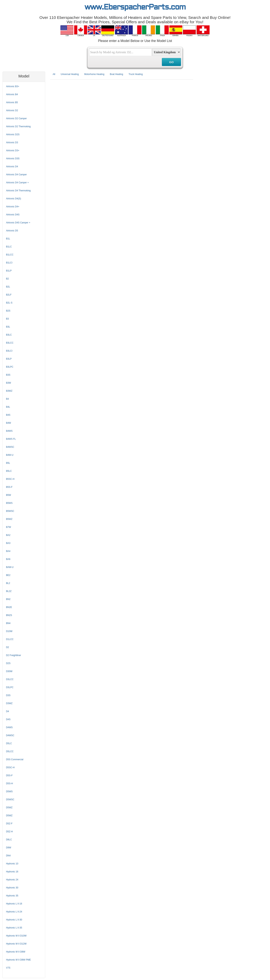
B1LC (9, 247)
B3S (8, 375)
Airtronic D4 (12, 167)
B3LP (9, 359)
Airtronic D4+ (13, 207)
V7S (8, 968)
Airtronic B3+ (13, 86)
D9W (9, 848)
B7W (9, 527)
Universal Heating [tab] (70, 74)
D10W (9, 631)
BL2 (8, 583)
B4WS (9, 431)
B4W (9, 423)
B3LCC (10, 343)
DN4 (8, 856)
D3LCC (10, 679)
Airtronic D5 (12, 231)
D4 (8, 711)
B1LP (9, 271)
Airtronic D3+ (13, 151)
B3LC (9, 335)
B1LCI (9, 263)
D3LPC (10, 687)
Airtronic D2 (12, 110)
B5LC (9, 471)
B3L (8, 327)
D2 (8, 647)
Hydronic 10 (12, 864)
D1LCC (10, 639)
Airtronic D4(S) (14, 199)
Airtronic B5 (12, 102)
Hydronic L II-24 (14, 912)
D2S (8, 663)
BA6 (8, 559)
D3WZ (9, 703)
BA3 (8, 543)
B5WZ (9, 519)
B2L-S (9, 303)
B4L (8, 407)
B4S (8, 415)
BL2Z (9, 591)
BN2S (9, 615)
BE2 (8, 575)
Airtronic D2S (13, 134)
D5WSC (10, 800)
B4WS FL (11, 439)
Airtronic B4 (12, 94)
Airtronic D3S (13, 159)
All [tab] (54, 74)
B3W (9, 383)
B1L (8, 239)
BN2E (9, 607)
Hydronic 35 (12, 896)
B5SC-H (10, 479)
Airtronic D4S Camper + (18, 223)
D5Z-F (9, 824)
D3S (8, 695)
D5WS (9, 792)
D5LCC (10, 751)
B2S (8, 311)
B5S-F (9, 487)
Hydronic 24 (12, 880)
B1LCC (10, 255)
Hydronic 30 (12, 888)
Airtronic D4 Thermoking (18, 191)
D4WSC (10, 735)
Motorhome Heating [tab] (94, 74)
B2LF (9, 295)
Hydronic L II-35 (14, 928)
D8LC (9, 840)
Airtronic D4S (13, 215)
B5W (9, 495)
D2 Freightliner (14, 655)
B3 (8, 319)
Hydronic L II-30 (14, 920)
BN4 (8, 623)
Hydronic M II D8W (16, 952)
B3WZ (9, 391)
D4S (8, 719)
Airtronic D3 (12, 143)
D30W (9, 671)
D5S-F (9, 775)
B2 (8, 279)
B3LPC (10, 367)
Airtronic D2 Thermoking (18, 126)
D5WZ (9, 808)
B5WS (9, 503)
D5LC (9, 743)
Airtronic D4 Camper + (17, 183)
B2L (8, 287)
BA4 (8, 551)
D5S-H (10, 784)
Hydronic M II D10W (16, 936)
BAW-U (10, 567)
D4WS (9, 727)
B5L (8, 463)
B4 (8, 399)
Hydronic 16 (12, 872)
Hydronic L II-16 (14, 904)
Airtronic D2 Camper (16, 118)
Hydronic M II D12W (16, 944)
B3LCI (9, 351)
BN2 (8, 599)
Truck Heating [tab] (136, 74)
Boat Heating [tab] (116, 74)
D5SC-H (10, 767)
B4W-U (10, 455)
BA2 (8, 535)
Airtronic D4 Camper (16, 175)
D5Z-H (9, 832)
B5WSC (10, 511)
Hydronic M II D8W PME (18, 960)
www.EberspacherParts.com (135, 8)
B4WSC (10, 447)
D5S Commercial (15, 759)
